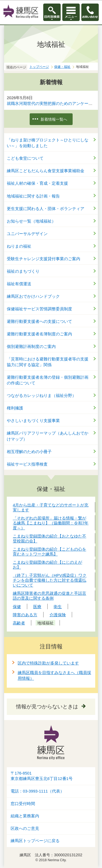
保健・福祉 (62, 67)
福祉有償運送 (19, 284)
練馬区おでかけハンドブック (33, 296)
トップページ (39, 67)
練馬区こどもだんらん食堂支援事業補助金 (46, 171)
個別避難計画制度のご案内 (31, 346)
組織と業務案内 (25, 816)
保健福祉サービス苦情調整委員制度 (39, 309)
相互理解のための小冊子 (29, 452)
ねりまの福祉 (19, 246)
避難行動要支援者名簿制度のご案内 (39, 334)
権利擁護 (15, 408)
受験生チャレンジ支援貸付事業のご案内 (44, 259)
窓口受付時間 (23, 804)
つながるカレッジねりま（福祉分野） (41, 395)
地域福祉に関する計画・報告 (33, 196)
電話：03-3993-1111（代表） (37, 791)
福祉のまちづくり (23, 271)
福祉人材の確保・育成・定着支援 (37, 183)
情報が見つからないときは (47, 707)
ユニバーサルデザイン (27, 234)
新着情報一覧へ (54, 119)
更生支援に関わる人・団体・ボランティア (46, 209)
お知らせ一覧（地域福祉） (31, 221)
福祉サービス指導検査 (27, 464)
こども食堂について (25, 158)
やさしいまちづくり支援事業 (33, 421)
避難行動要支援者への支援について (39, 321)
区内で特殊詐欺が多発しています (48, 663)
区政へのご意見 (25, 828)
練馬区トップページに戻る (35, 841)
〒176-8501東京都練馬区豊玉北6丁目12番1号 (42, 776)
